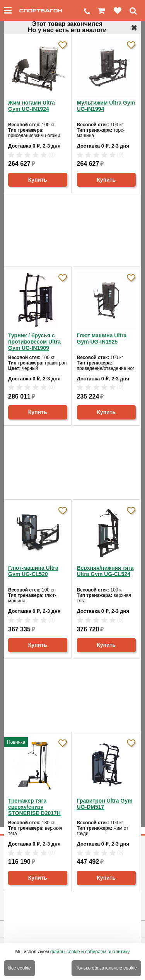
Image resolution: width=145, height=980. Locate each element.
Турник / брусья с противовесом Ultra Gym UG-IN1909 (34, 342)
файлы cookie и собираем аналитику (90, 952)
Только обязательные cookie (106, 968)
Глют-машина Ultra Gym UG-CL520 (33, 571)
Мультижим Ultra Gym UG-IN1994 (106, 106)
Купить (38, 180)
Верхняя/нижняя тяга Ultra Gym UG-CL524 (105, 571)
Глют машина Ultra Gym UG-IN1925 (102, 339)
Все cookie (20, 968)
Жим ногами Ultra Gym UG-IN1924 (32, 106)
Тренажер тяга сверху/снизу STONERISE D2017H (34, 807)
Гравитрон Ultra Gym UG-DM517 (105, 804)
